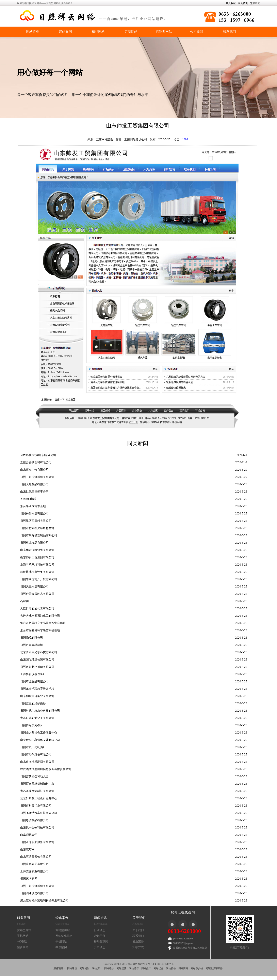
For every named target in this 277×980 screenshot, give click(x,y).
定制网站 (131, 32)
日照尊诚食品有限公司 (34, 543)
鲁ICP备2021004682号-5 (161, 964)
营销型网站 (164, 32)
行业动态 (100, 930)
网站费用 (183, 968)
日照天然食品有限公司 (34, 484)
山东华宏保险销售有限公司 (37, 550)
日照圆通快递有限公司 (34, 893)
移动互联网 (101, 942)
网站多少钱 (197, 968)
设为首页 (243, 3)
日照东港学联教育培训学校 (37, 689)
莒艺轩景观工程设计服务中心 (39, 798)
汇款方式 (138, 947)
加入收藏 (231, 3)
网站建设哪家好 (214, 968)
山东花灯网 (27, 849)
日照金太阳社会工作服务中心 (39, 733)
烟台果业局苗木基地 (33, 506)
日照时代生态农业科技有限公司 (40, 711)
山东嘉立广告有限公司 (34, 470)
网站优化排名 (64, 936)
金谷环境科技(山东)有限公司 (38, 455)
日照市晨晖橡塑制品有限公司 (39, 535)
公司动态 (100, 947)
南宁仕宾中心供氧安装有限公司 (40, 740)
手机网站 (23, 936)
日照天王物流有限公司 (34, 587)
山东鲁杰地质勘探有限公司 (37, 762)
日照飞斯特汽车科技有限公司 (39, 813)
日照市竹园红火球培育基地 (37, 528)
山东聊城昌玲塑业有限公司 (37, 696)
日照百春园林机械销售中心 (37, 784)
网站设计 (97, 968)
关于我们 (138, 930)
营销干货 (100, 936)
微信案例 (61, 947)
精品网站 (98, 32)
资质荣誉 (138, 942)
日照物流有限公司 (32, 638)
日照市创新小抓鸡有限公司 (37, 667)
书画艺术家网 (29, 879)
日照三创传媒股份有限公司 (37, 477)
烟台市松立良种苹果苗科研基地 (40, 630)
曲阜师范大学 (29, 835)
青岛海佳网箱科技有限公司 (37, 791)
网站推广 (146, 968)
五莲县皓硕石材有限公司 (36, 462)
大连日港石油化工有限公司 (37, 608)
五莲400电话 (28, 499)
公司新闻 (197, 32)
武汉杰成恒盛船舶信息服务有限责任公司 (46, 769)
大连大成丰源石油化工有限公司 (40, 616)
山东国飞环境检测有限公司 (37, 660)
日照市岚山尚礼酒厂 (33, 747)
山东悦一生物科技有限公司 (37, 828)
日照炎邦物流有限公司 (34, 514)
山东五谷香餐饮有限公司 (36, 857)
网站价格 (171, 968)
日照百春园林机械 (32, 645)
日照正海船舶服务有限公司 (37, 842)
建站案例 (65, 32)
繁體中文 (255, 3)
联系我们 (229, 32)
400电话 (22, 942)
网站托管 (134, 968)
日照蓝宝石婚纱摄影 (33, 703)
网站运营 (121, 968)
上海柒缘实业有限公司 (34, 871)
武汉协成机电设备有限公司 (37, 572)
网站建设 (72, 968)
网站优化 (159, 968)
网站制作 (84, 968)
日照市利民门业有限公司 (36, 806)
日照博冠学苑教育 (32, 725)
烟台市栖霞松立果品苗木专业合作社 (43, 623)
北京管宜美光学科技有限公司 (39, 652)
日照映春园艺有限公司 (34, 864)
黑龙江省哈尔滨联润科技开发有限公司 (44, 901)
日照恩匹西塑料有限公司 (36, 521)
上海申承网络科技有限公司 (37, 565)
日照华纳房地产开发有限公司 (39, 579)
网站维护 (109, 968)
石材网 (25, 601)
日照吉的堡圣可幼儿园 (34, 776)
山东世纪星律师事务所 (34, 492)
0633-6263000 (184, 931)
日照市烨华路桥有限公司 (36, 755)
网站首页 (33, 32)
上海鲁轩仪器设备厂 (33, 674)
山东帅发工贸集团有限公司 (37, 557)
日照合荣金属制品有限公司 (37, 594)
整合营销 (23, 947)
